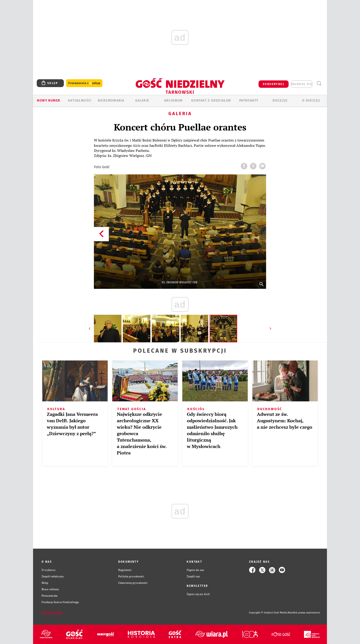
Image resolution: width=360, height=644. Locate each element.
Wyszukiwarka (319, 84)
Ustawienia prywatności (133, 583)
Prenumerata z (84, 83)
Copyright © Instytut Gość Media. (268, 613)
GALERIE (142, 101)
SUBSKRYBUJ (273, 84)
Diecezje (280, 101)
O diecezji (311, 101)
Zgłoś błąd (52, 613)
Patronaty (249, 101)
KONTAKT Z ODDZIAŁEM (211, 101)
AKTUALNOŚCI (80, 101)
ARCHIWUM (173, 101)
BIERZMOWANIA (111, 101)
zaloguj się (302, 84)
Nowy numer (49, 101)
